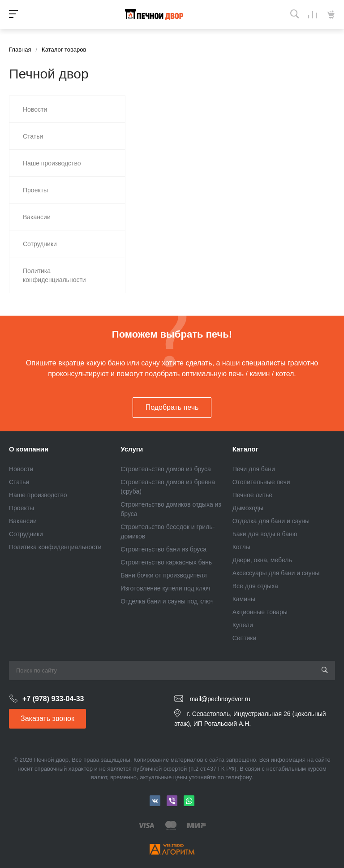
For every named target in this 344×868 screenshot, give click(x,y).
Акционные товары (260, 612)
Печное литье (252, 495)
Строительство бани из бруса (163, 549)
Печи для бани (254, 469)
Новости (21, 469)
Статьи (19, 482)
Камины (244, 599)
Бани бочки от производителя (163, 575)
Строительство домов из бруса (166, 469)
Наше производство (38, 495)
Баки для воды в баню (265, 534)
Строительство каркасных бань (166, 562)
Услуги (132, 449)
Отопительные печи (261, 482)
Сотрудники (26, 534)
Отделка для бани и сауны (271, 521)
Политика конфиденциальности (55, 547)
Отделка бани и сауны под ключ (167, 601)
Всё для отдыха (255, 586)
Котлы (241, 547)
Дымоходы (248, 508)
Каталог (245, 449)
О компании (29, 449)
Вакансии (23, 521)
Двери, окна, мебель (262, 560)
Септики (245, 638)
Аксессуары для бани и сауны (276, 573)
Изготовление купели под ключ (165, 588)
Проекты (21, 508)
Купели (243, 625)
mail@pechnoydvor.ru (220, 699)
